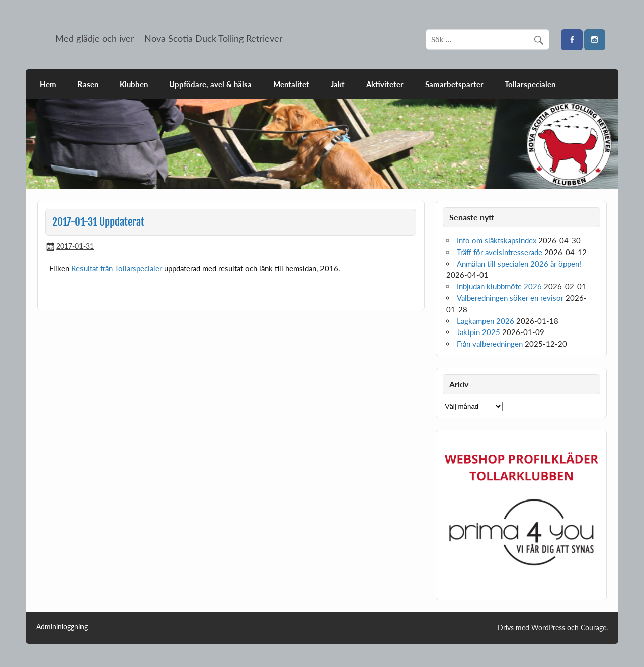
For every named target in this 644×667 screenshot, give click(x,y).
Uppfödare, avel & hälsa (210, 84)
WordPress (548, 628)
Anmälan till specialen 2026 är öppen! (519, 264)
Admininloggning (62, 627)
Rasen (88, 84)
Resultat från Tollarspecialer (117, 268)
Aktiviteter (385, 84)
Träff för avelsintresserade (500, 252)
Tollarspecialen (530, 84)
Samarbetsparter (454, 84)
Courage (593, 628)
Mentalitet (291, 84)
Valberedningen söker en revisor (510, 298)
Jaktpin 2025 (478, 332)
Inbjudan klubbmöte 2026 (499, 286)
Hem (48, 84)
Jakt (338, 84)
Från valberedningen (490, 344)
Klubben (134, 84)
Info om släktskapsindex (497, 240)
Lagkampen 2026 (486, 321)
